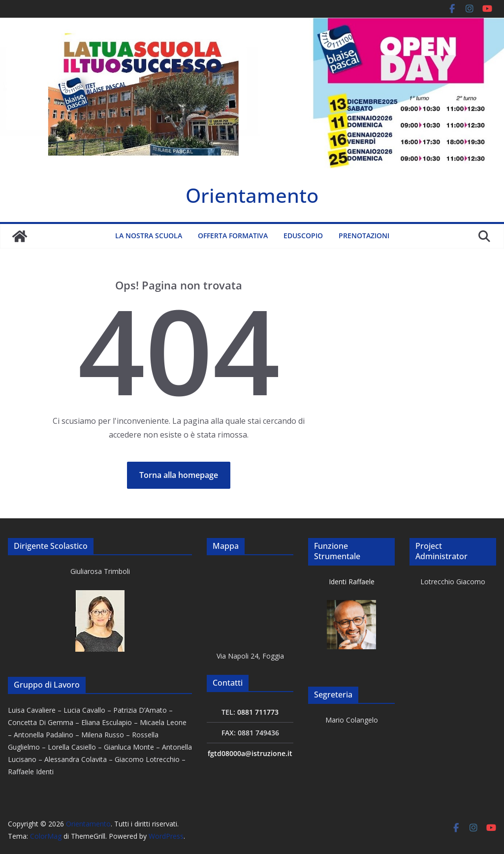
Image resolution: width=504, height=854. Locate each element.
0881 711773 (258, 712)
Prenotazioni (364, 236)
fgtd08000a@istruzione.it (250, 753)
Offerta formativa (233, 236)
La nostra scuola (149, 236)
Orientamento (252, 195)
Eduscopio (303, 236)
